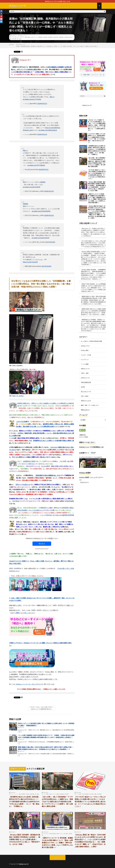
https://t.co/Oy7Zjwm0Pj (30, 262)
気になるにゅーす (86, 392)
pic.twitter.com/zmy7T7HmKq (32, 99)
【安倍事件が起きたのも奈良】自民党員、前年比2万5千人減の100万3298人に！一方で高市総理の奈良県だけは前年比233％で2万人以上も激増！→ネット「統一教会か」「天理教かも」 (25, 802)
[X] (1, 14)
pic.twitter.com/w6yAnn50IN (32, 187)
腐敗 (58, 794)
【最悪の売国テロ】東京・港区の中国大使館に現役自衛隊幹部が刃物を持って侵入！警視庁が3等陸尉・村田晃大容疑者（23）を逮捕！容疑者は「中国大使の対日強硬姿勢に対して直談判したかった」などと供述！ (93, 300)
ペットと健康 (85, 364)
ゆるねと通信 (85, 350)
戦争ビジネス (53, 794)
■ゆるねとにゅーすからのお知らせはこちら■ (57, 1)
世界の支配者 (22, 794)
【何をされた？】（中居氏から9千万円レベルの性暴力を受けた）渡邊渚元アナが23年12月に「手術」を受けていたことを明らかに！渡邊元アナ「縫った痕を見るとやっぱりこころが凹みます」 (93, 232)
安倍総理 (45, 37)
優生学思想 (28, 37)
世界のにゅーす (85, 369)
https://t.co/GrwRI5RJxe (53, 128)
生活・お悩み (85, 396)
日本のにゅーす (23, 36)
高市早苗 (67, 794)
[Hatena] (1, 22)
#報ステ (52, 97)
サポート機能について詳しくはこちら (23, 613)
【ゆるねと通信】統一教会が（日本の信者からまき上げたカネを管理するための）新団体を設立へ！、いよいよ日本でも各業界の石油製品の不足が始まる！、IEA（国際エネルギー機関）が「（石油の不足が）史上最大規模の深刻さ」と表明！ (90, 841)
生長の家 (14, 39)
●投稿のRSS (83, 435)
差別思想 (50, 37)
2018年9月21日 (42, 104)
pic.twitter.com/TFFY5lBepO (36, 165)
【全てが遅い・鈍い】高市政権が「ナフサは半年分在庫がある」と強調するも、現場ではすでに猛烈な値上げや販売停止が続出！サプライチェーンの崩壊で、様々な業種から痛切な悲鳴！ (57, 802)
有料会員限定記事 (86, 382)
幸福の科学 (56, 37)
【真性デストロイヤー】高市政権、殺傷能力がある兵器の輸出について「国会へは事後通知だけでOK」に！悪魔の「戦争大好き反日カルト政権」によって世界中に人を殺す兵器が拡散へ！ (57, 843)
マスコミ (22, 37)
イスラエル (46, 834)
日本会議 (66, 37)
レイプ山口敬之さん (36, 510)
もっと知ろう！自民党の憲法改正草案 (92, 341)
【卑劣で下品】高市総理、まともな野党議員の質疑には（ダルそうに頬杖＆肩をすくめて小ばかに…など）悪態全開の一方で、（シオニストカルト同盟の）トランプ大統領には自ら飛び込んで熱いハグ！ (93, 288)
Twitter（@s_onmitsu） (18, 396)
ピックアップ (85, 360)
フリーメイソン (14, 794)
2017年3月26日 (46, 266)
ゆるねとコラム (85, 346)
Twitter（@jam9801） (18, 366)
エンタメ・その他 (86, 355)
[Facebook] (1, 11)
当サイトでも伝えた (23, 485)
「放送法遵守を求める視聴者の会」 (46, 475)
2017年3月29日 (50, 242)
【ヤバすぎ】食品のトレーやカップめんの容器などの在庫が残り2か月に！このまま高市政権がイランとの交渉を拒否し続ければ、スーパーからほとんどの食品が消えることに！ (90, 802)
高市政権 (62, 794)
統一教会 (19, 39)
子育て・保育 (85, 373)
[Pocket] (1, 19)
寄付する (42, 544)
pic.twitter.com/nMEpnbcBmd (48, 130)
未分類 (83, 387)
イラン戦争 (46, 794)
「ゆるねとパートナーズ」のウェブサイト (28, 684)
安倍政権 (40, 37)
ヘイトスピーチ (15, 37)
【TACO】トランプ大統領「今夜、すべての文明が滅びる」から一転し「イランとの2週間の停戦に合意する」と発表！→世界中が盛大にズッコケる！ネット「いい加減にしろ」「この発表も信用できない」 (97, 125)
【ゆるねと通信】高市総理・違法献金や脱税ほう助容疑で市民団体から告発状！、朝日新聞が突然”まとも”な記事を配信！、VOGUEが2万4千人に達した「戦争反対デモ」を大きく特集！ (25, 840)
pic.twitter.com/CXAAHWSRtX (41, 211)
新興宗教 (61, 37)
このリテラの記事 (22, 422)
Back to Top (57, 858)
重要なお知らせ (85, 410)
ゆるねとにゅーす (87, 105)
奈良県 (28, 794)
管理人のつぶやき (86, 401)
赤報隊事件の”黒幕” (29, 461)
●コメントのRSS (84, 437)
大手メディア (34, 37)
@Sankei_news (28, 130)
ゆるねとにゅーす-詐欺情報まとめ (91, 447)
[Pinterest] (1, 16)
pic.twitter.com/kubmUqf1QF (41, 238)
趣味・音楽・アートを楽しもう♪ (90, 405)
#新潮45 (43, 182)
